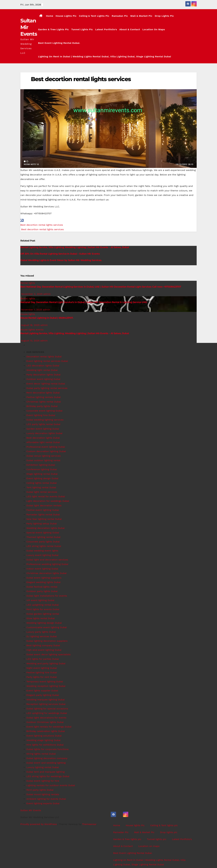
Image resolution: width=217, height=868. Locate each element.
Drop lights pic (164, 16)
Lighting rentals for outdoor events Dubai (51, 785)
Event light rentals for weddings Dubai (49, 727)
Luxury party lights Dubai (41, 632)
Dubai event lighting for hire (43, 781)
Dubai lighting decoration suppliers (47, 641)
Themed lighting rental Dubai (43, 537)
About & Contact (130, 29)
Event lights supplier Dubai (42, 691)
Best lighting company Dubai (43, 645)
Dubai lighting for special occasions (47, 709)
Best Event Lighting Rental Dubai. (59, 43)
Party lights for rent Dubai (42, 677)
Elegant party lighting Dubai (43, 695)
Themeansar (89, 824)
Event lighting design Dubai (42, 478)
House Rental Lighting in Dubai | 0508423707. (47, 318)
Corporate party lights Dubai (43, 542)
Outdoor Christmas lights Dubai (45, 722)
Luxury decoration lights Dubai (44, 433)
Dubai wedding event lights (42, 551)
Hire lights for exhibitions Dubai (45, 745)
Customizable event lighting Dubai (47, 627)
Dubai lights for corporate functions (47, 749)
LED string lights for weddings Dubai (48, 776)
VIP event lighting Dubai (40, 600)
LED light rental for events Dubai (46, 496)
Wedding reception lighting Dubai (46, 686)
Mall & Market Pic (141, 16)
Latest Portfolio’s (106, 29)
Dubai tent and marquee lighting (45, 772)
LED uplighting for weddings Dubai (47, 713)
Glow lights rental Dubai (41, 618)
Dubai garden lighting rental (43, 614)
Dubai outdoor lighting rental (43, 460)
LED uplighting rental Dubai (43, 605)
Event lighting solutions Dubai (44, 736)
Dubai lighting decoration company (47, 758)
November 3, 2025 (32, 294)
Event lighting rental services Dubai (47, 361)
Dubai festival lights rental (42, 587)
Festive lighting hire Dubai (42, 672)
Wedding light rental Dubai (42, 370)
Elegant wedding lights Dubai (43, 582)
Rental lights (28, 283)
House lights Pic (66, 16)
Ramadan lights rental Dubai (43, 514)
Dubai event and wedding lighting (46, 763)
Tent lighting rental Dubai (41, 487)
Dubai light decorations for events (46, 718)
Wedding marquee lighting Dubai (46, 700)
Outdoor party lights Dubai (42, 591)
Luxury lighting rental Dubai (43, 767)
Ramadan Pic (120, 16)
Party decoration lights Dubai (43, 375)
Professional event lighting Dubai (46, 447)
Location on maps (154, 29)
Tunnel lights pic (82, 29)
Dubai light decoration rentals (44, 505)
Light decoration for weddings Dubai (48, 501)
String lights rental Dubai (41, 754)
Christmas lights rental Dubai (44, 402)
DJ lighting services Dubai (42, 636)
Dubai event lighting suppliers (44, 578)
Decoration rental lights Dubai (44, 357)
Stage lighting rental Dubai (42, 474)
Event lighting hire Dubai (41, 415)
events (40, 330)
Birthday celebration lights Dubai (46, 731)
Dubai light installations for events (47, 596)
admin (47, 294)
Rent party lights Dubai (40, 790)
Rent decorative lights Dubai (43, 393)
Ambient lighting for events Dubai (46, 799)
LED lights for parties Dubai (43, 659)
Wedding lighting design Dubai (44, 623)
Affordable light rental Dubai (43, 442)
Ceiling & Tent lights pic (94, 16)
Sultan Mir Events (31, 810)
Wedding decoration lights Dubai (46, 528)
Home (50, 16)
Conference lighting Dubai (42, 469)
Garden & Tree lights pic (53, 29)
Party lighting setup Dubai (42, 524)
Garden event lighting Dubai (43, 429)
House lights (28, 314)
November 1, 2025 (32, 310)
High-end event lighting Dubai (44, 650)
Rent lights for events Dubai (43, 609)
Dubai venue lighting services (44, 456)
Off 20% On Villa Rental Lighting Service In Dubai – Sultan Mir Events (60, 254)
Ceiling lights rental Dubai (42, 483)
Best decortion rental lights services (81, 79)
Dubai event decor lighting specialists (48, 654)
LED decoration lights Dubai (43, 366)
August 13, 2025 (31, 341)
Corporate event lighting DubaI (44, 411)
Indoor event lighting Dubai (42, 569)
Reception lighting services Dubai (46, 704)
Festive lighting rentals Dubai (43, 397)
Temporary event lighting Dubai (45, 682)
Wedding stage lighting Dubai (43, 740)
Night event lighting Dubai (42, 668)
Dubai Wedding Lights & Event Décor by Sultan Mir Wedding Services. (61, 260)
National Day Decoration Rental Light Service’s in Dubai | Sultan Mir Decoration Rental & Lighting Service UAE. (84, 302)
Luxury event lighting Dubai (42, 555)
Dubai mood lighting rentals (43, 794)
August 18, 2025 (31, 325)
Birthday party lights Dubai (42, 406)
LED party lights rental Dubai (43, 424)
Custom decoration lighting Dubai (46, 451)
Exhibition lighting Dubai (41, 465)
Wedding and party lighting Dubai (46, 663)
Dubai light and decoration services (47, 560)
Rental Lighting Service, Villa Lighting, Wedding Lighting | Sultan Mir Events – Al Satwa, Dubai (75, 247)
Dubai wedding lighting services (45, 420)
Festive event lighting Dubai (43, 510)
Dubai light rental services (42, 492)
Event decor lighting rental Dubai (46, 384)
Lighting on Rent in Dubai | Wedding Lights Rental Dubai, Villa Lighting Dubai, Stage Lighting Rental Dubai (105, 56)
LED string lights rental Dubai (44, 546)
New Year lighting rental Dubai (44, 519)
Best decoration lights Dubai (43, 438)
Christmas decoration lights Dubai (46, 573)
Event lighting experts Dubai (43, 803)
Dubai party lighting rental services (47, 388)
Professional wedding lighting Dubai (47, 564)
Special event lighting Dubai (43, 533)
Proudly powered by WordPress (39, 824)
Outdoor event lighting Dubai (43, 379)
